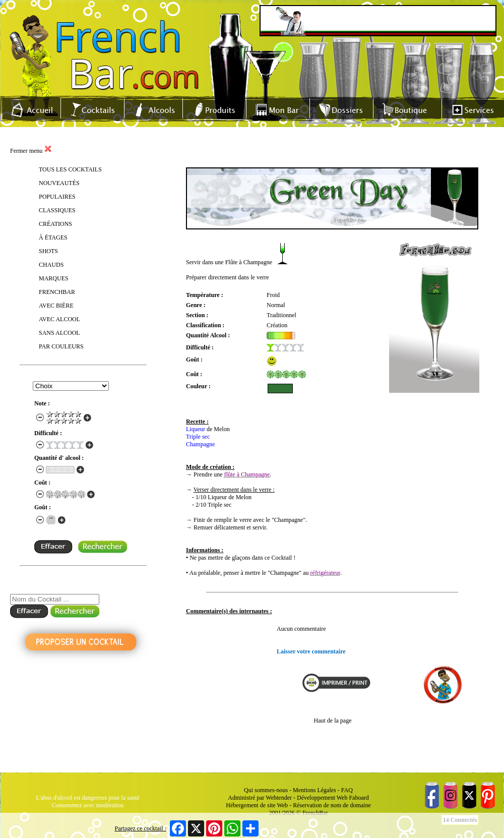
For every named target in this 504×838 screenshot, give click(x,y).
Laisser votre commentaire (311, 651)
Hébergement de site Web (257, 805)
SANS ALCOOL (59, 333)
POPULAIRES (57, 197)
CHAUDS (51, 265)
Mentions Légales (314, 790)
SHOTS (48, 251)
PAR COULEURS (61, 346)
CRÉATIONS (55, 224)
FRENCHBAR (57, 292)
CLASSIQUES (57, 210)
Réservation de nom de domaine (332, 805)
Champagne (200, 444)
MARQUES (54, 278)
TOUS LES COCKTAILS (70, 169)
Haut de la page (333, 721)
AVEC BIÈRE (56, 306)
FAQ (347, 790)
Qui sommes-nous (266, 790)
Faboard (359, 798)
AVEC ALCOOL (59, 319)
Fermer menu (31, 151)
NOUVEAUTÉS (59, 183)
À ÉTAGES (53, 237)
